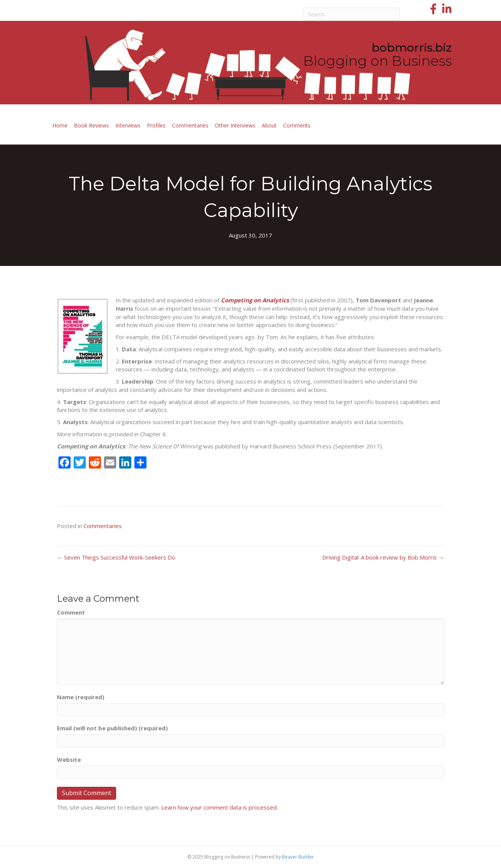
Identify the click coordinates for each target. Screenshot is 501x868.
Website (69, 759)
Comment (71, 612)
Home (60, 125)
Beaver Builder (298, 857)
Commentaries (190, 125)
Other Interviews (235, 125)
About (269, 125)
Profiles (156, 125)
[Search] (351, 14)
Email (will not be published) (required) (112, 728)
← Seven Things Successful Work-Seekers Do (116, 557)
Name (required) (81, 697)
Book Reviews (91, 125)
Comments (297, 125)
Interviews (128, 125)
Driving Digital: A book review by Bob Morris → (383, 557)
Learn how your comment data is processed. (220, 807)
